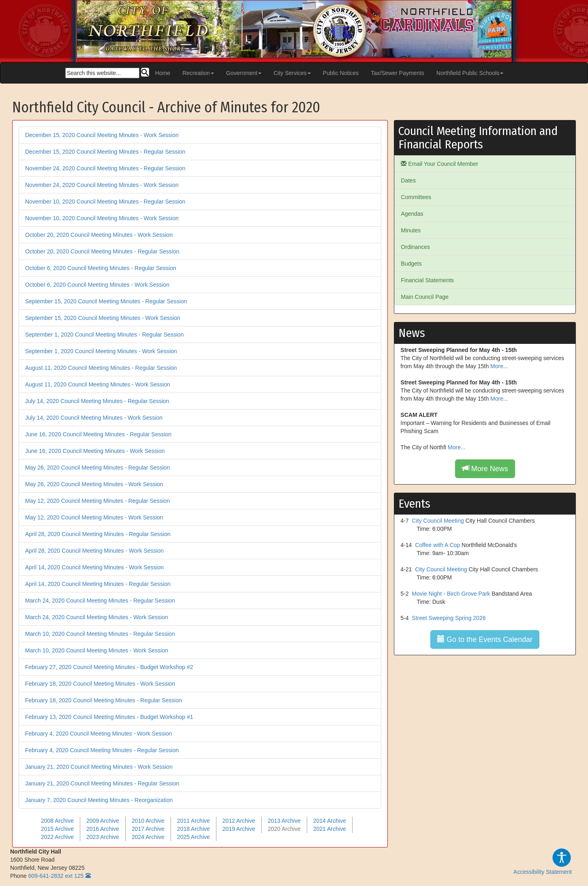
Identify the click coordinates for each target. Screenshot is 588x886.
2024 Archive (148, 837)
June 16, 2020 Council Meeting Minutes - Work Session (95, 451)
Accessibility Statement (543, 861)
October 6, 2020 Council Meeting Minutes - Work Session (97, 285)
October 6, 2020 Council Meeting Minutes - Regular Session (101, 268)
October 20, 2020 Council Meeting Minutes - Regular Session (102, 251)
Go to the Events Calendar (485, 639)
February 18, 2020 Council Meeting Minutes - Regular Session (104, 700)
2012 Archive (239, 821)
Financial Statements (427, 280)
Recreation (198, 73)
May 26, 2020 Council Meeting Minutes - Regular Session (97, 468)
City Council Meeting (438, 521)
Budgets (411, 264)
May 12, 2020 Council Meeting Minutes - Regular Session (97, 501)
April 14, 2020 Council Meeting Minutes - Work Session (94, 567)
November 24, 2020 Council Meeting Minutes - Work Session (102, 185)
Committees (416, 197)
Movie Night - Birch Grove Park (451, 594)
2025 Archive (194, 837)
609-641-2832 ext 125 (56, 876)
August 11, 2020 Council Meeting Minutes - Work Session (98, 384)
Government (244, 73)
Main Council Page (425, 297)
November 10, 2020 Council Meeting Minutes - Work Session (102, 218)
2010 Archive (148, 821)
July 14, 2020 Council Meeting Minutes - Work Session (94, 418)
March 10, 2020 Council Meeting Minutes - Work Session (97, 650)
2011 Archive (194, 821)
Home (163, 73)
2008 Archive (57, 821)
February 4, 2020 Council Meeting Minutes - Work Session (98, 734)
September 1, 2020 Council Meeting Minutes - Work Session (101, 351)
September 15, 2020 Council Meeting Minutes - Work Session (103, 318)
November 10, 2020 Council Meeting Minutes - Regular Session (105, 202)
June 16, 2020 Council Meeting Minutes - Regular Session (98, 434)
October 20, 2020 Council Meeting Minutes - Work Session (99, 235)
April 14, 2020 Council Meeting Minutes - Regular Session (98, 584)
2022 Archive (57, 837)
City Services (292, 73)
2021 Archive (330, 829)
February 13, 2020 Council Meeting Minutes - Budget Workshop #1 (109, 717)
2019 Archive (239, 829)
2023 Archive (103, 837)
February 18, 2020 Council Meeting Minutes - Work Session (100, 684)
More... (499, 366)
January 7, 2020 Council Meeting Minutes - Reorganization (99, 800)
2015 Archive (57, 829)
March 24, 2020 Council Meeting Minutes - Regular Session (100, 601)
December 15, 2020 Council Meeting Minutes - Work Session (102, 135)
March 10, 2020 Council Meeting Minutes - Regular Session (100, 634)
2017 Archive (148, 829)
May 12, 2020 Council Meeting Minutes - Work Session (94, 517)
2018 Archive (194, 829)
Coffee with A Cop (437, 545)
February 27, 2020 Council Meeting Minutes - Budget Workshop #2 (109, 667)
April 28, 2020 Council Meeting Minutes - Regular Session (98, 534)
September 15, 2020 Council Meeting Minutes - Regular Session (106, 301)
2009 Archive (103, 821)
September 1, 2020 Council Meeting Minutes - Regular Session (104, 335)
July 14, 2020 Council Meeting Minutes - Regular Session (97, 401)
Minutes (411, 230)
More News (485, 469)
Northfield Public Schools (470, 73)
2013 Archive (284, 821)
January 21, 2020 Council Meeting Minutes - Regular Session (102, 783)
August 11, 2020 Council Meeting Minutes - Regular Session (101, 368)
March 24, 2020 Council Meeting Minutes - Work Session (97, 617)
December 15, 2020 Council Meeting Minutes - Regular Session (105, 152)
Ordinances (415, 247)
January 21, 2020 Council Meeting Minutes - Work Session (99, 767)
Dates (408, 180)
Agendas (412, 214)
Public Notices (341, 73)
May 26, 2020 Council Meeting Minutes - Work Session (94, 484)
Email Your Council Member (439, 164)
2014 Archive (330, 821)
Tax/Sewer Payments (398, 73)
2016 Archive (103, 829)
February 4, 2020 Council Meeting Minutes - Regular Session (102, 750)
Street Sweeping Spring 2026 (449, 618)
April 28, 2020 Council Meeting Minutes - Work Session (94, 551)
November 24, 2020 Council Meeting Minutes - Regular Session (105, 168)
